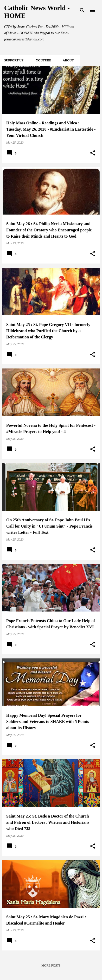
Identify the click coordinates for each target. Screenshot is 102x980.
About (68, 60)
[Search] (82, 10)
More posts (51, 965)
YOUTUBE (44, 60)
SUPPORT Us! (14, 60)
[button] (93, 153)
